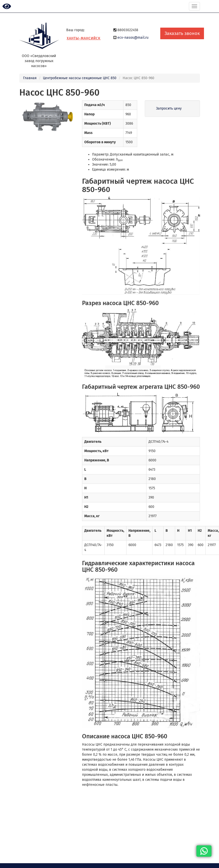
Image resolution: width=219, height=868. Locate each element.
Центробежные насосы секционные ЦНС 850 (80, 78)
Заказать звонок (182, 33)
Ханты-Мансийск (84, 38)
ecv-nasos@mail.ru (133, 38)
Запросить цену (169, 108)
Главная (30, 78)
